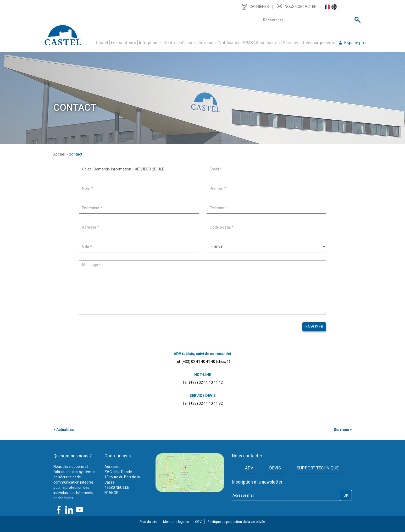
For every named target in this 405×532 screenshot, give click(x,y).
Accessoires (268, 43)
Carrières (259, 7)
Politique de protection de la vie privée (236, 522)
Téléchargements (319, 43)
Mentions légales (176, 522)
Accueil (59, 154)
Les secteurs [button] (124, 43)
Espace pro (355, 43)
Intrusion (207, 43)
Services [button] (291, 43)
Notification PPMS (236, 43)
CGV (198, 522)
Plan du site (148, 522)
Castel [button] (102, 43)
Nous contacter (301, 7)
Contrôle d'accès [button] (180, 43)
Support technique (318, 468)
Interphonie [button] (150, 43)
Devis (275, 468)
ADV (249, 468)
